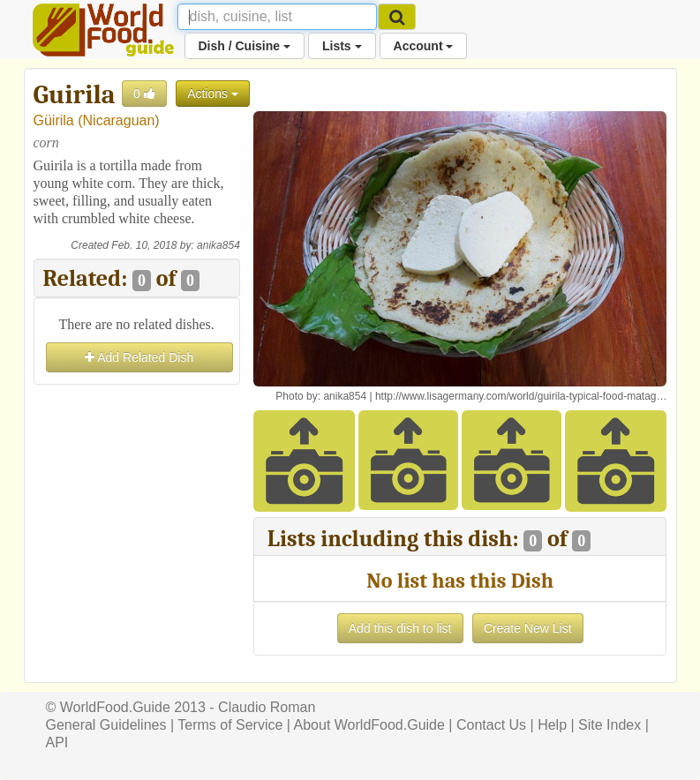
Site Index (610, 725)
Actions (213, 94)
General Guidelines (106, 725)
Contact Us (491, 725)
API (57, 742)
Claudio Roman (267, 707)
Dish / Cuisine (245, 46)
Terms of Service (230, 725)
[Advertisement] (137, 477)
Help (552, 725)
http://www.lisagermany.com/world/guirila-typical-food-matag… (521, 396)
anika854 (218, 245)
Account (424, 46)
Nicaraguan (119, 120)
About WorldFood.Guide (369, 725)
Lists (342, 46)
